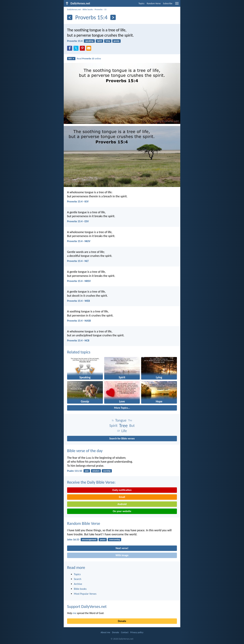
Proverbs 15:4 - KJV (78, 201)
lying (108, 41)
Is (113, 420)
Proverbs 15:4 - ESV (78, 221)
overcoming (114, 539)
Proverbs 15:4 (75, 41)
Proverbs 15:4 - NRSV (79, 281)
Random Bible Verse (84, 523)
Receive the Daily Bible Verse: (91, 482)
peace (103, 539)
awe (87, 471)
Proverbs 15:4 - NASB (79, 321)
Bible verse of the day (85, 451)
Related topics (79, 352)
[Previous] (70, 17)
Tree (123, 426)
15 (105, 9)
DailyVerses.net (74, 9)
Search (78, 579)
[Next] (113, 17)
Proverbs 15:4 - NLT (78, 261)
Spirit (100, 41)
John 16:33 (73, 539)
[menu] (177, 5)
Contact (125, 632)
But (132, 426)
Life (124, 431)
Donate (122, 621)
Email (122, 497)
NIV (71, 59)
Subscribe (168, 3)
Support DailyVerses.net (87, 606)
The (130, 420)
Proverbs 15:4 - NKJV (79, 241)
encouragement (89, 539)
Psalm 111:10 (75, 471)
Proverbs (98, 9)
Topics (141, 3)
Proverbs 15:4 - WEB (78, 301)
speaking (89, 41)
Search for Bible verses (122, 438)
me (75, 613)
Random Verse (154, 3)
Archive (78, 584)
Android (122, 504)
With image (122, 555)
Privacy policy (137, 632)
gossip (117, 41)
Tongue (121, 420)
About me (105, 632)
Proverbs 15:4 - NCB (78, 340)
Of (118, 431)
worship (107, 471)
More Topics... (122, 408)
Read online (89, 58)
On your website (122, 511)
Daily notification (122, 490)
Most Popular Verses (85, 594)
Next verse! (122, 548)
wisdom (96, 471)
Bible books (88, 9)
